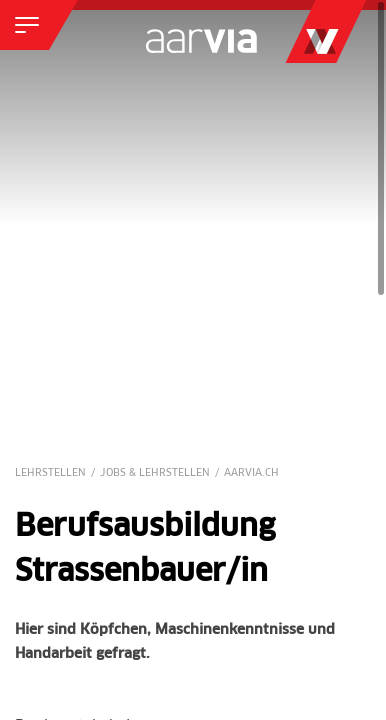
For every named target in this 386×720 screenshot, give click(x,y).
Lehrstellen (50, 472)
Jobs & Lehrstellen (155, 472)
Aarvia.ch (251, 472)
